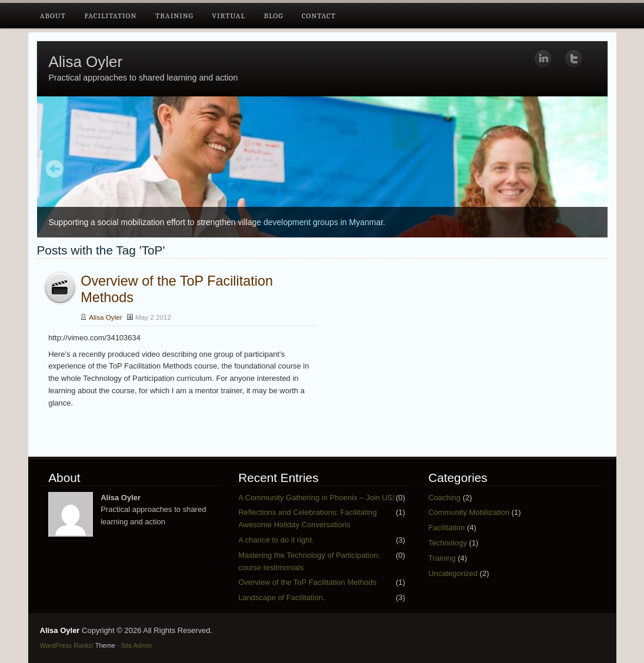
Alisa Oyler (86, 62)
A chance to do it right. (276, 540)
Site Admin (136, 645)
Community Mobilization (469, 512)
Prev (55, 170)
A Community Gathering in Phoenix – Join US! (316, 498)
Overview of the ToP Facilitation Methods (307, 582)
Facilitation (110, 16)
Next (590, 170)
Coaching (444, 498)
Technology (448, 543)
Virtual (228, 16)
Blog (274, 16)
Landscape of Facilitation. (281, 597)
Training (174, 16)
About (53, 16)
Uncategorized (453, 573)
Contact (319, 16)
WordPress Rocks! (67, 645)
